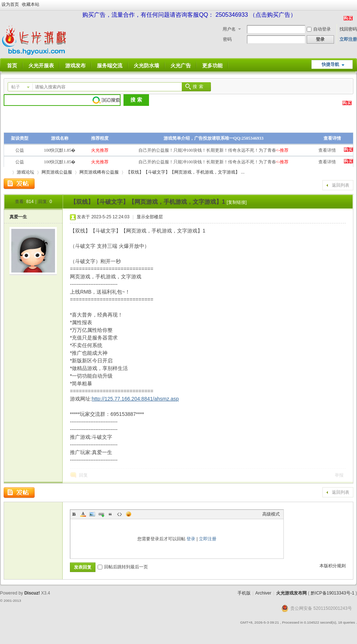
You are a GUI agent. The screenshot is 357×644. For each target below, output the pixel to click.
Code (119, 514)
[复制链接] (237, 202)
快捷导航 (330, 64)
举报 (339, 475)
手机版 (244, 593)
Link (101, 514)
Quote (110, 514)
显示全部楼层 (150, 217)
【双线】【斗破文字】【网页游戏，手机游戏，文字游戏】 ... (185, 172)
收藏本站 (31, 4)
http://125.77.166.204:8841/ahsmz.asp (135, 399)
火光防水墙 (146, 65)
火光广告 (181, 65)
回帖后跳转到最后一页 (123, 567)
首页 (12, 65)
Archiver (263, 593)
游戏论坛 (25, 172)
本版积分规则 (333, 566)
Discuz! (32, 593)
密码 (227, 39)
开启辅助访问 (355, 5)
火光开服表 (41, 65)
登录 (191, 539)
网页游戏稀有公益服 (99, 172)
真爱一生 (18, 217)
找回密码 (348, 29)
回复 (83, 475)
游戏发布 (75, 65)
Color (83, 514)
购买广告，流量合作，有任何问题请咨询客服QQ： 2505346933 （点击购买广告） (189, 15)
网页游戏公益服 (57, 172)
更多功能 (212, 65)
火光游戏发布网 (291, 593)
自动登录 (319, 29)
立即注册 (348, 39)
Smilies (129, 514)
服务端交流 (110, 65)
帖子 (16, 87)
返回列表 (341, 185)
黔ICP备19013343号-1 (333, 593)
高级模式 (271, 514)
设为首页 (10, 4)
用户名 (229, 29)
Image (92, 514)
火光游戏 (7, 172)
